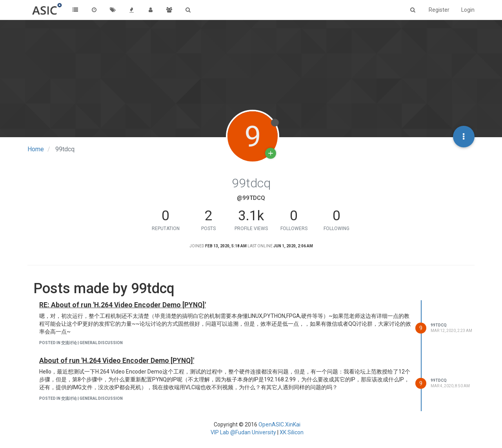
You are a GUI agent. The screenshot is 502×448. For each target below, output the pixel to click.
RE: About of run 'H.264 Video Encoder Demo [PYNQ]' (123, 305)
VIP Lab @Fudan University (243, 432)
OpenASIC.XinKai (279, 424)
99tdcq (439, 325)
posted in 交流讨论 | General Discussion (81, 343)
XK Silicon (292, 432)
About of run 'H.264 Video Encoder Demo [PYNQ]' (117, 361)
